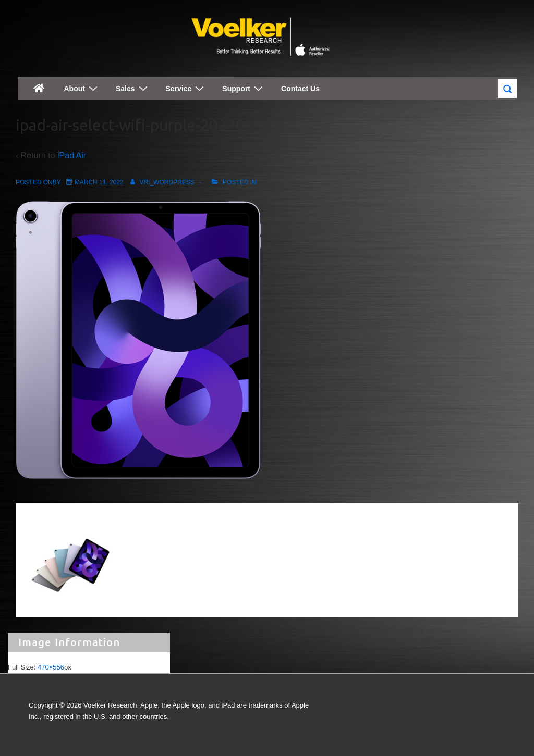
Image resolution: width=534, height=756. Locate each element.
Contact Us (300, 89)
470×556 (51, 667)
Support (244, 88)
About (82, 88)
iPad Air (72, 156)
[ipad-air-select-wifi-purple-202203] (99, 182)
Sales (133, 88)
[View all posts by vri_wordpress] (161, 182)
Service (186, 88)
